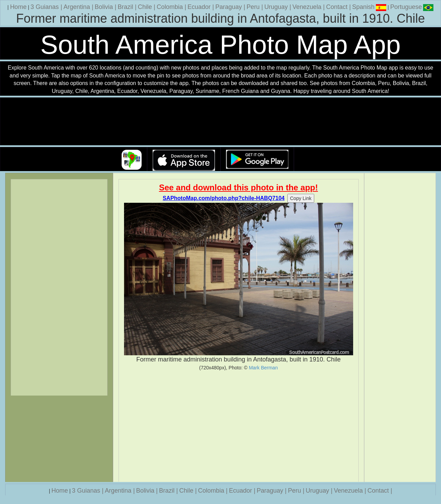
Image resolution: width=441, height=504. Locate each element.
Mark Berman (263, 368)
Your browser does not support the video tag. (220, 122)
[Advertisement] (239, 426)
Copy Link (301, 198)
